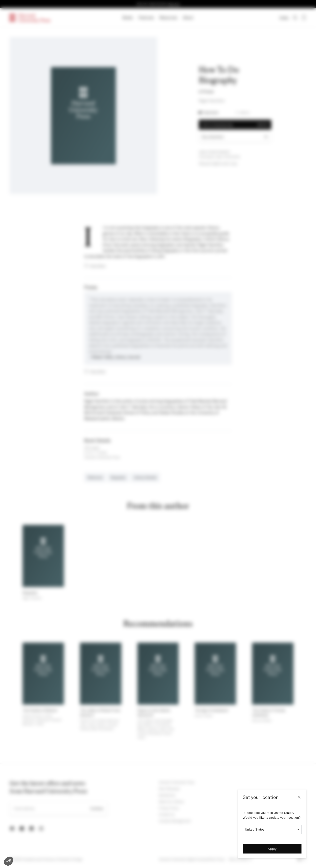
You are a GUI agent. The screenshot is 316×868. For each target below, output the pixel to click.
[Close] (299, 797)
